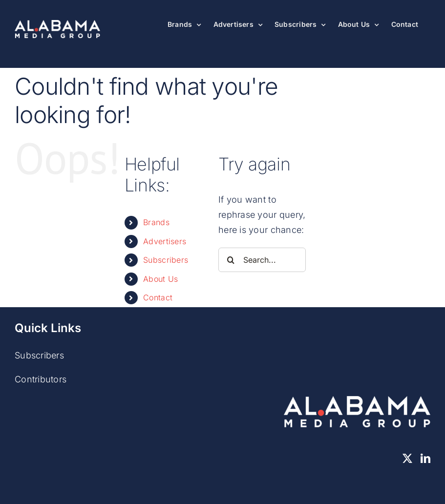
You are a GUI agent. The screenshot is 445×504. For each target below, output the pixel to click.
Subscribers (166, 260)
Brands (156, 222)
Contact (158, 297)
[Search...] (262, 260)
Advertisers (165, 241)
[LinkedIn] (425, 459)
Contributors (41, 379)
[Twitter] (407, 459)
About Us (160, 279)
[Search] (231, 260)
